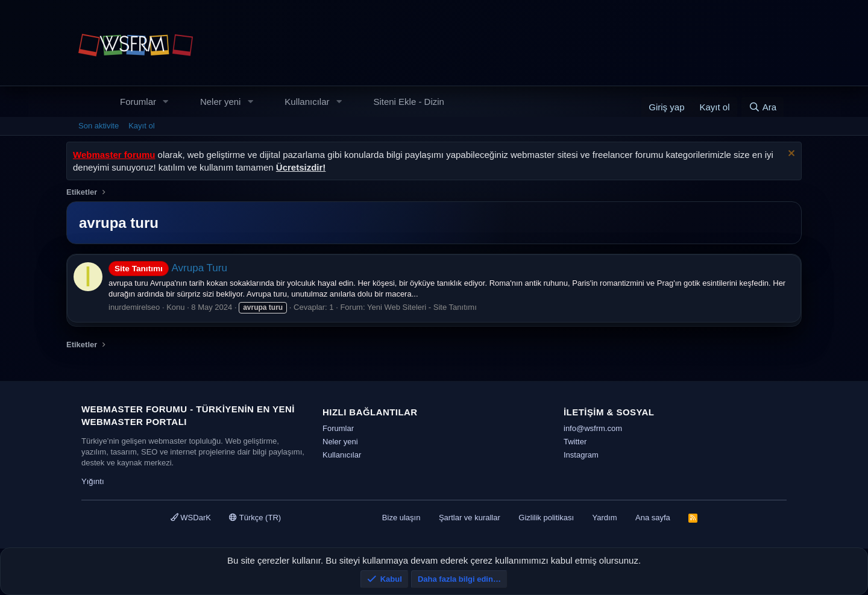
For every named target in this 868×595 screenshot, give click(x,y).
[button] (166, 102)
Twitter (575, 442)
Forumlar (138, 102)
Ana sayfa (653, 518)
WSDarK (191, 518)
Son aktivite (99, 126)
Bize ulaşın (401, 518)
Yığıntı (93, 481)
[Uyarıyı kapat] (790, 155)
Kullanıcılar (307, 102)
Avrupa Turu (168, 268)
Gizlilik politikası (546, 518)
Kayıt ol (141, 126)
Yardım (605, 518)
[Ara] (763, 107)
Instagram (581, 455)
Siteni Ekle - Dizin (409, 102)
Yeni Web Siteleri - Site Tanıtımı (422, 307)
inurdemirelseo (134, 307)
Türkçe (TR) (255, 518)
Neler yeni (221, 102)
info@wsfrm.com (593, 428)
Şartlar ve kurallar (470, 518)
